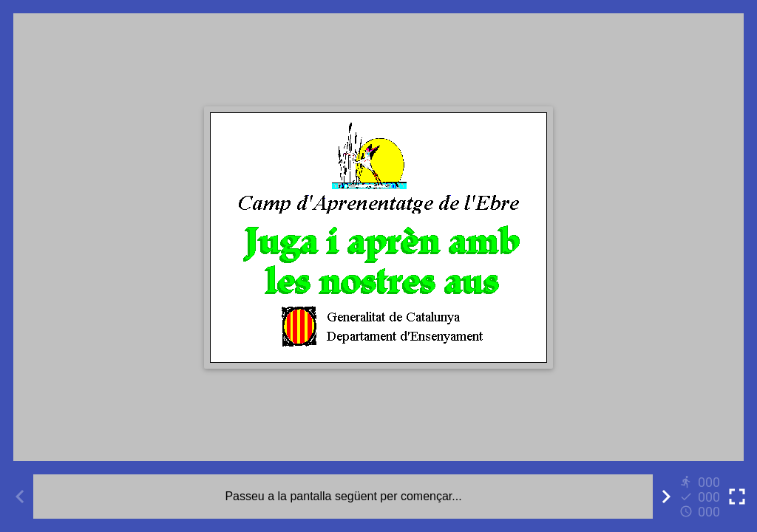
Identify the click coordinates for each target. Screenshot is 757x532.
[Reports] (702, 497)
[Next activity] (666, 497)
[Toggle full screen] (737, 497)
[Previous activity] (20, 497)
